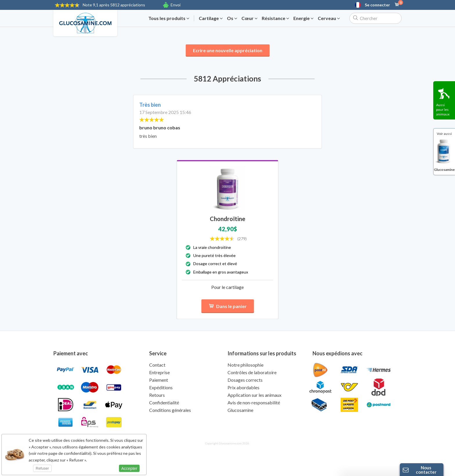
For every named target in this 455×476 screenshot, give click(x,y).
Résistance (275, 18)
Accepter (129, 468)
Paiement (159, 380)
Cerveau (329, 18)
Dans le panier (228, 306)
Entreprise (159, 372)
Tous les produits (169, 18)
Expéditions (161, 387)
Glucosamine (240, 410)
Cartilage (211, 18)
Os (232, 18)
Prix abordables (243, 387)
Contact (157, 365)
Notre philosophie (245, 365)
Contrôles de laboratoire (252, 372)
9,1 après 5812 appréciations (114, 5)
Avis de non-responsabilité (254, 402)
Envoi (176, 5)
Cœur (249, 18)
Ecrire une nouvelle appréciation (228, 50)
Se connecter (377, 5)
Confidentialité (164, 402)
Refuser (42, 468)
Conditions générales (170, 410)
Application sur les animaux (254, 395)
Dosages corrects (245, 380)
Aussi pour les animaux (443, 110)
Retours (157, 395)
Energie (303, 18)
